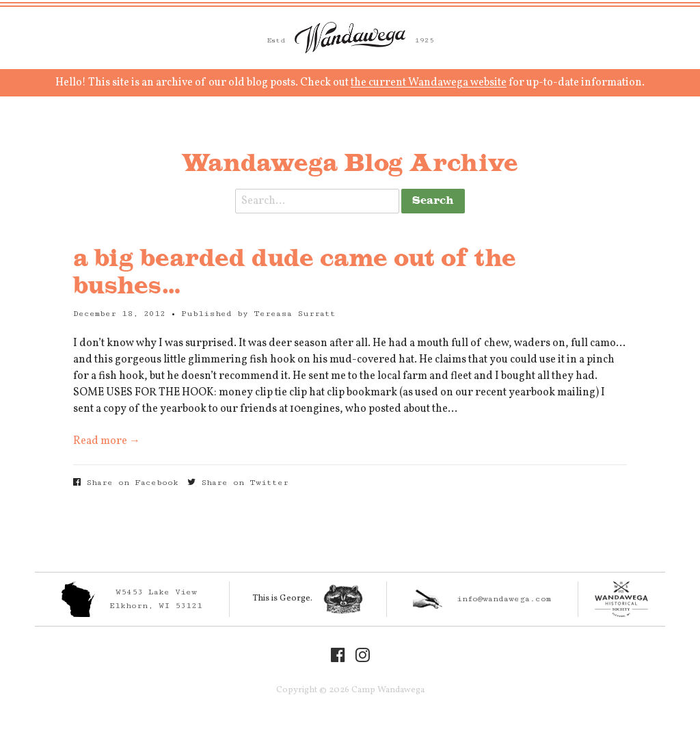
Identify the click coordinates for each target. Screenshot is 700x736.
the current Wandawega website (429, 83)
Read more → (107, 441)
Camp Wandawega (350, 38)
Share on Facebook (126, 483)
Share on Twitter (238, 483)
